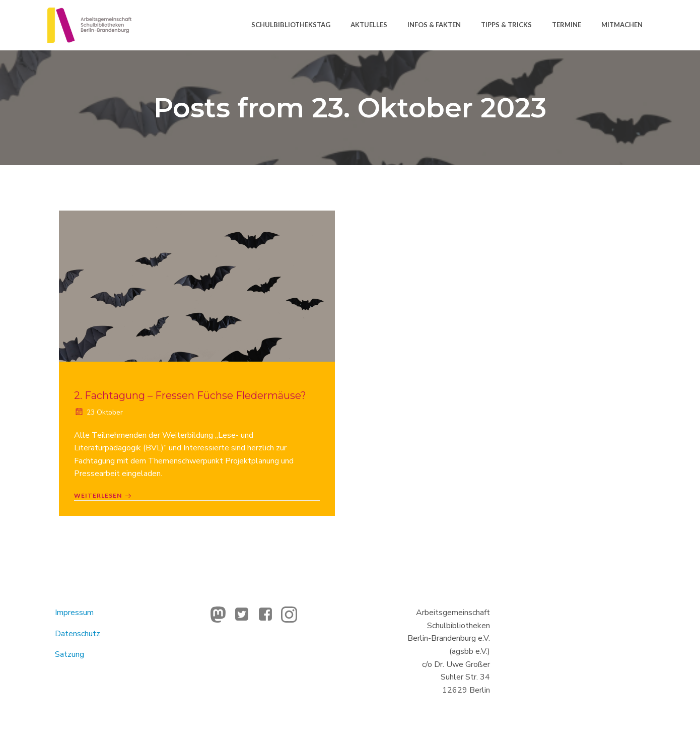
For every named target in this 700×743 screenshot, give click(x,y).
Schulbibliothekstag (291, 25)
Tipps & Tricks (506, 25)
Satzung (69, 654)
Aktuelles (369, 25)
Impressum (74, 613)
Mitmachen (622, 25)
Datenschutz (78, 634)
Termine (567, 25)
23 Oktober (98, 412)
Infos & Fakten (434, 25)
